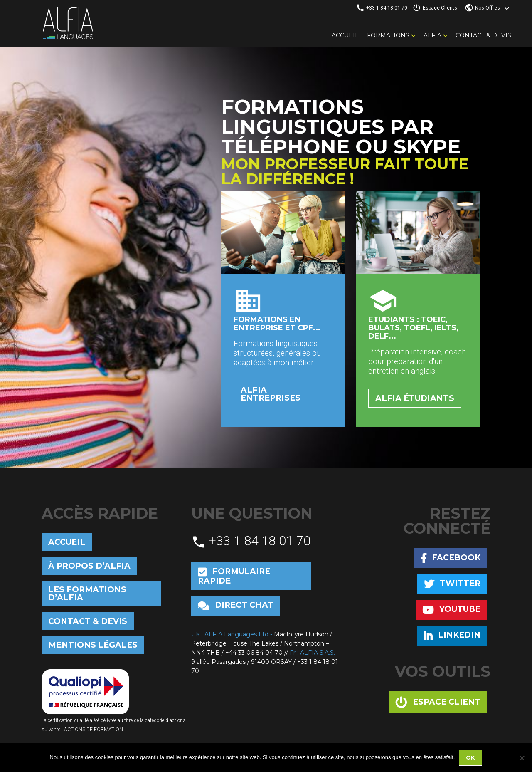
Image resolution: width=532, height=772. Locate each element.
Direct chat (236, 605)
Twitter (452, 584)
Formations (388, 35)
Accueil (345, 35)
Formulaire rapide (234, 576)
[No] (522, 758)
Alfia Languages (68, 23)
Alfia (432, 35)
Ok (470, 757)
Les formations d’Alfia (87, 594)
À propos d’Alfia (89, 566)
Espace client (438, 703)
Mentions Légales (93, 645)
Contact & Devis (483, 35)
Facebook (451, 558)
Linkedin (452, 635)
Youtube (451, 610)
